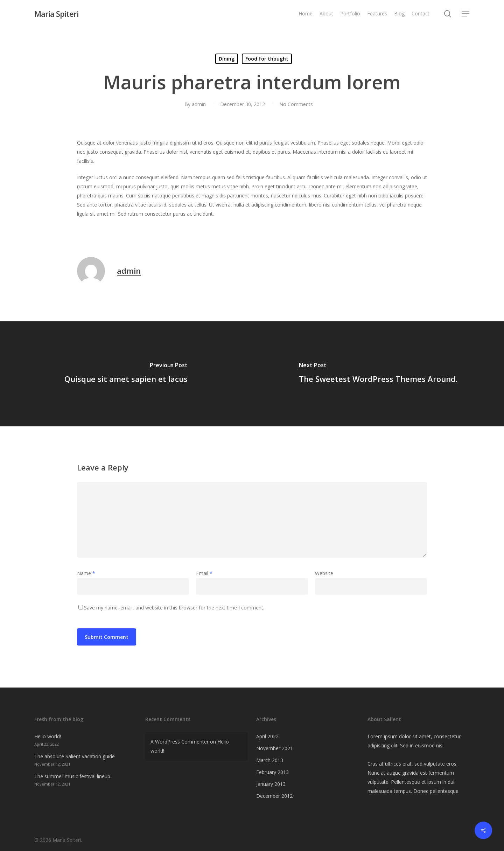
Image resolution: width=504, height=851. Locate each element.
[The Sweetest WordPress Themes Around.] (378, 374)
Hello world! (48, 736)
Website (324, 573)
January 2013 (271, 784)
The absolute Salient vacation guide (75, 756)
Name (86, 573)
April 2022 (267, 736)
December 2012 (274, 796)
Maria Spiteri (56, 14)
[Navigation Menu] (466, 14)
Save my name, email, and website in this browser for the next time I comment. (174, 608)
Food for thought (267, 59)
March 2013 (270, 760)
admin (199, 104)
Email (204, 573)
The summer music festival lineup (72, 776)
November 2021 (275, 748)
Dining (227, 59)
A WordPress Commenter (180, 742)
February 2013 (272, 772)
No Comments (296, 104)
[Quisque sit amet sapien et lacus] (126, 374)
